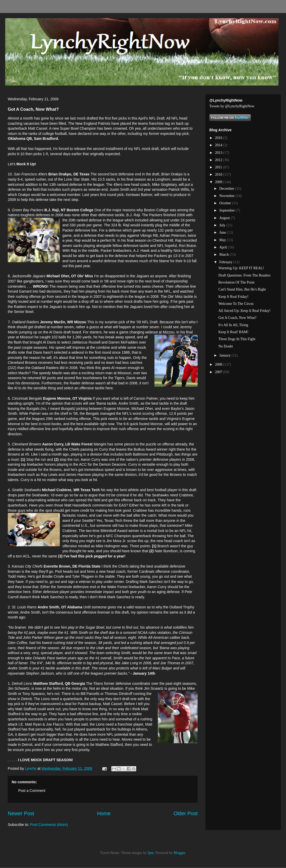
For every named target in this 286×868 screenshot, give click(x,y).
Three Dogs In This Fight (237, 339)
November (227, 196)
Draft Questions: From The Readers (244, 275)
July (223, 225)
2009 (219, 182)
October (226, 203)
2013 (219, 153)
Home (104, 813)
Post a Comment (32, 791)
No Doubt (226, 346)
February (226, 262)
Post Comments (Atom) (49, 825)
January (225, 355)
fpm (151, 853)
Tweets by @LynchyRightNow (232, 106)
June (223, 232)
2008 (219, 364)
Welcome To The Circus (236, 304)
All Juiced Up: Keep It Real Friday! (245, 311)
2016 (219, 138)
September (227, 210)
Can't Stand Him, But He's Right (242, 289)
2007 (219, 372)
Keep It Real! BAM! (233, 332)
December (227, 189)
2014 (219, 145)
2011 (219, 167)
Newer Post (21, 813)
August (225, 218)
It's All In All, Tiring (233, 325)
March (224, 255)
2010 (219, 175)
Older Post (186, 813)
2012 (219, 160)
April (223, 247)
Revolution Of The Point (236, 282)
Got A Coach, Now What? (237, 318)
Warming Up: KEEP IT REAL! (241, 268)
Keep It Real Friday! (233, 297)
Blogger (179, 853)
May (223, 240)
